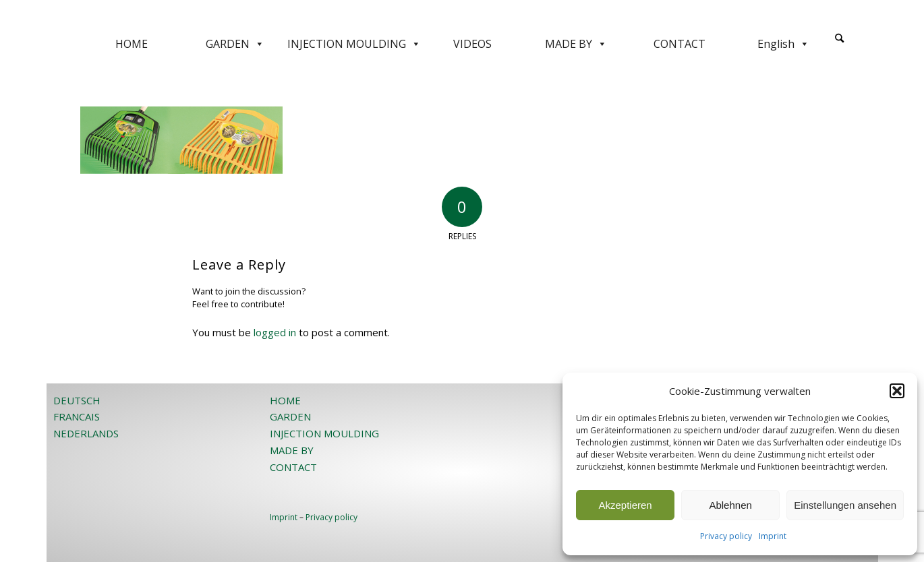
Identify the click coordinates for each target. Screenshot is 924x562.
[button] (897, 391)
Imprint (773, 536)
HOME (132, 44)
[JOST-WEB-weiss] (462, 15)
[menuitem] (839, 44)
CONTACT (680, 44)
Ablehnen (730, 505)
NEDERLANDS (86, 433)
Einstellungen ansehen (845, 505)
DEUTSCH (77, 400)
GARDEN (235, 44)
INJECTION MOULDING (354, 44)
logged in (275, 332)
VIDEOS (472, 44)
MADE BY (576, 44)
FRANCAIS (77, 416)
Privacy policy (726, 536)
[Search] (839, 39)
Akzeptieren (625, 505)
